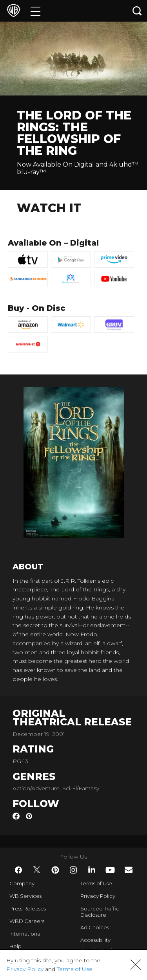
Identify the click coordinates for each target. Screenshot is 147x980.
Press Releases (28, 908)
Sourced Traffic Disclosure (100, 912)
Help (15, 946)
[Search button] (137, 11)
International (25, 934)
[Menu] (35, 11)
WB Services (25, 896)
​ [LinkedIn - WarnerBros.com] (92, 870)
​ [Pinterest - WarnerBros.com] (55, 870)
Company (22, 883)
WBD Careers (27, 921)
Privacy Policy (98, 896)
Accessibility (95, 940)
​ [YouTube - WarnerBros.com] (110, 870)
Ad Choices (95, 927)
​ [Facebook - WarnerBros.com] (18, 870)
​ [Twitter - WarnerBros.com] (37, 870)
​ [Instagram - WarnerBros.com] (73, 870)
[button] (136, 965)
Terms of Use (96, 883)
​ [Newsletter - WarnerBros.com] (129, 870)
